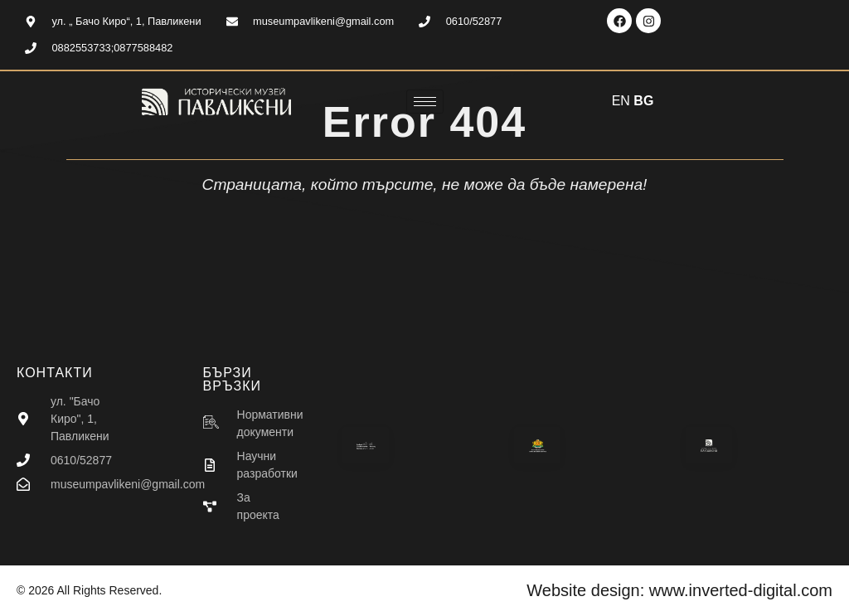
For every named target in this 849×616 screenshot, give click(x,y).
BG (643, 101)
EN (621, 101)
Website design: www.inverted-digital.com (679, 590)
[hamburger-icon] (425, 102)
